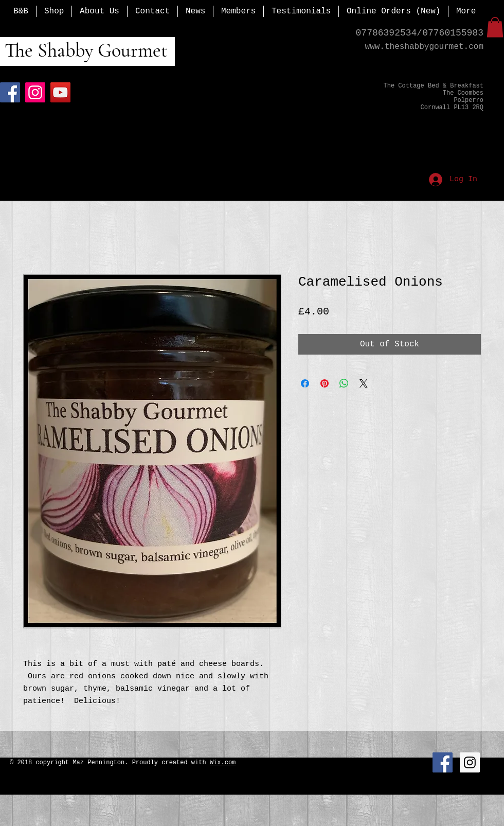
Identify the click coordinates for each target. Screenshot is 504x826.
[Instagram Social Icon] (470, 762)
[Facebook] (10, 92)
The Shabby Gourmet (84, 50)
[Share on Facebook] (305, 383)
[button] (495, 27)
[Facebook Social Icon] (443, 762)
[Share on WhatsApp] (344, 383)
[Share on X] (364, 383)
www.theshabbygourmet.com (424, 47)
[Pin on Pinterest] (325, 383)
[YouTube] (60, 92)
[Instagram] (35, 92)
